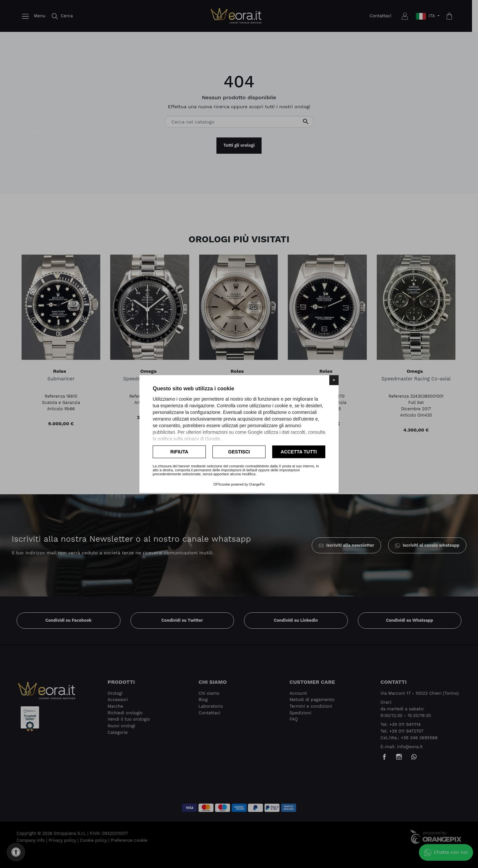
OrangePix (257, 484)
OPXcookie (222, 484)
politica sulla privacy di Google (189, 439)
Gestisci (239, 452)
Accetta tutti (299, 452)
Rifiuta (179, 452)
